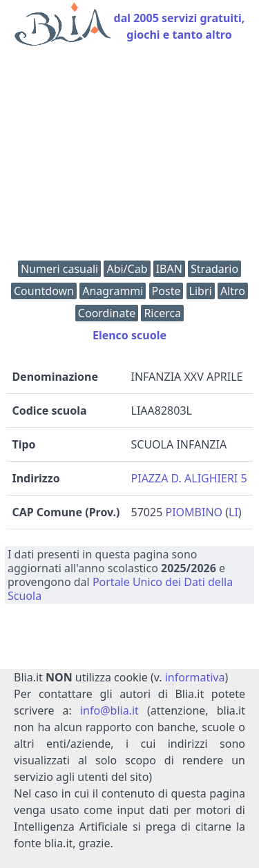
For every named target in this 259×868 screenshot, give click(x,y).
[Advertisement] (129, 157)
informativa (195, 677)
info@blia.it (109, 710)
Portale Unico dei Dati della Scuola (120, 589)
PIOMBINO (194, 512)
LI (233, 512)
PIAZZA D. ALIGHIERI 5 (189, 478)
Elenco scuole (129, 335)
